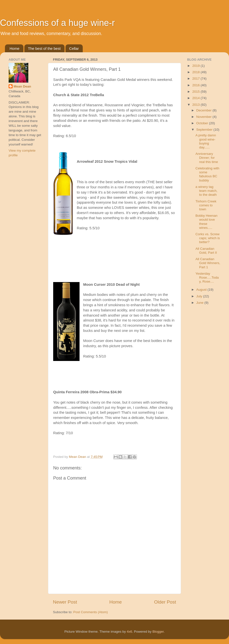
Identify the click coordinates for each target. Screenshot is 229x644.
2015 (196, 92)
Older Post (165, 602)
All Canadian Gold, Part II (206, 251)
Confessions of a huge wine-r (57, 23)
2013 (196, 105)
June (200, 303)
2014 (196, 98)
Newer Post (65, 602)
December (204, 110)
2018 (196, 72)
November (204, 117)
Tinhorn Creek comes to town (206, 205)
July (200, 296)
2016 (196, 85)
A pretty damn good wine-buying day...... (206, 141)
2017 (196, 79)
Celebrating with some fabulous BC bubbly (207, 174)
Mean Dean (22, 86)
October (203, 123)
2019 (196, 66)
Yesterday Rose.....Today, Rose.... (207, 277)
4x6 (130, 632)
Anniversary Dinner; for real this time (207, 158)
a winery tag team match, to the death (206, 191)
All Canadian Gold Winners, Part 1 (208, 263)
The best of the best (44, 48)
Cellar (74, 48)
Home (15, 48)
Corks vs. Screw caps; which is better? (208, 238)
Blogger (158, 632)
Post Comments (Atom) (91, 612)
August (202, 290)
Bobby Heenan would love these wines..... (206, 222)
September (205, 130)
